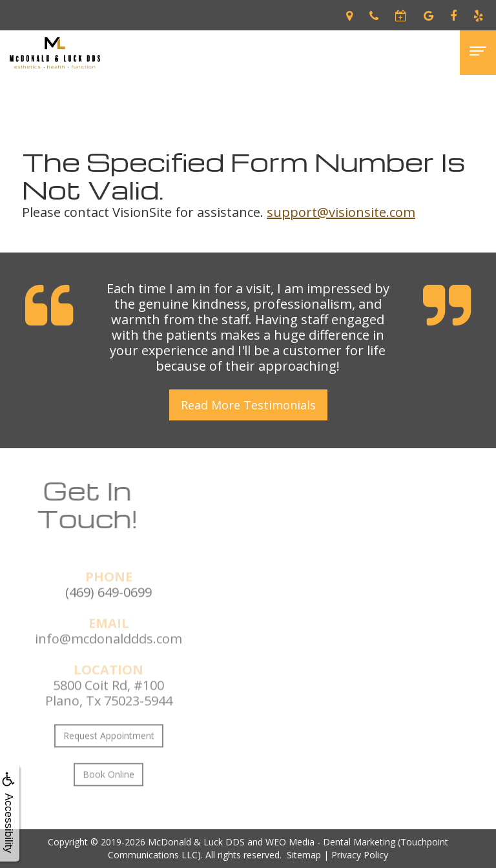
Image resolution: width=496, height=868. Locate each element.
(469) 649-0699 (108, 611)
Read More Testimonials (248, 405)
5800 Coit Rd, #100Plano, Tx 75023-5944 (109, 711)
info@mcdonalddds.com (108, 657)
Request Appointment (109, 754)
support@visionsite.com (341, 212)
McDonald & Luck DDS (196, 842)
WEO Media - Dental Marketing (330, 842)
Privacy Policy (360, 855)
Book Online (108, 793)
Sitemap (304, 855)
